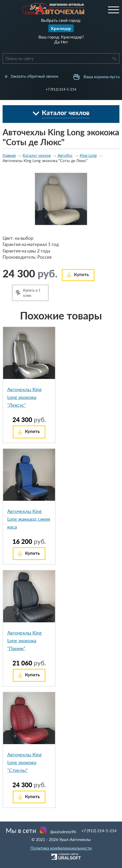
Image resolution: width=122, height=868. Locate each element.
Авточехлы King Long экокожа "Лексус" (24, 397)
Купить (81, 274)
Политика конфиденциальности (61, 848)
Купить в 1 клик (32, 293)
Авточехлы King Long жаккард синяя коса (29, 519)
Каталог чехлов (37, 155)
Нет (64, 42)
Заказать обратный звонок (34, 76)
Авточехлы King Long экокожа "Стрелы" (24, 762)
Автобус (65, 155)
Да (57, 42)
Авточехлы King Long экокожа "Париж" (24, 640)
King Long (88, 155)
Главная (9, 155)
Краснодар (61, 28)
